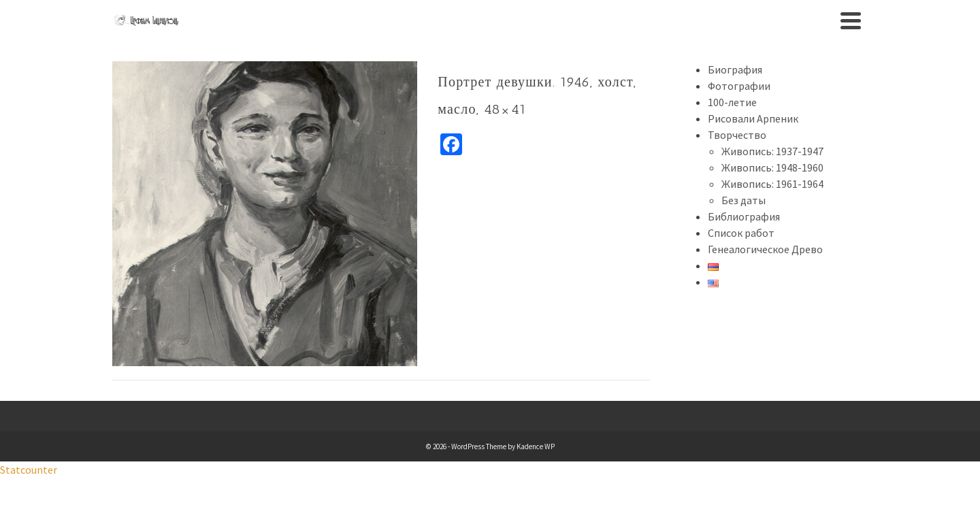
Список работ (741, 233)
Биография (735, 69)
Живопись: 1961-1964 (772, 184)
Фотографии (739, 86)
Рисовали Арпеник (753, 118)
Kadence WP (536, 446)
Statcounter (29, 470)
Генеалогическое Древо (765, 249)
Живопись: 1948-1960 (772, 167)
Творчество (737, 135)
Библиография (744, 216)
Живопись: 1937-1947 (772, 151)
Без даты (744, 200)
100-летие (732, 102)
